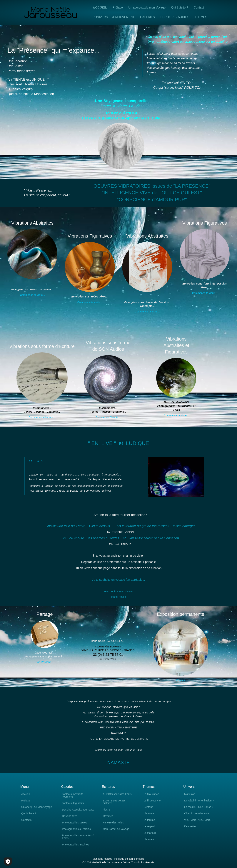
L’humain (149, 839)
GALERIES (147, 17)
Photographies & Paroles (76, 829)
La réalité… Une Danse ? (199, 807)
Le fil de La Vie (152, 801)
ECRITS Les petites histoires (114, 802)
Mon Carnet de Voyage (116, 829)
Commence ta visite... (32, 295)
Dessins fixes (70, 816)
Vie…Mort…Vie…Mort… (198, 820)
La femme (149, 820)
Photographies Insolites (76, 845)
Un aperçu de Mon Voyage (37, 807)
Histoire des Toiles (113, 823)
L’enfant (148, 807)
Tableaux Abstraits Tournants (73, 795)
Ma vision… (191, 794)
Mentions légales (102, 859)
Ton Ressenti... (45, 662)
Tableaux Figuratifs (73, 803)
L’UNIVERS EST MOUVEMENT (114, 17)
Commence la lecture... (42, 417)
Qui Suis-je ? (180, 7)
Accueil (100, 7)
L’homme (149, 814)
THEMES (201, 17)
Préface (118, 7)
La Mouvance (151, 794)
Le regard (149, 826)
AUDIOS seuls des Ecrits (117, 794)
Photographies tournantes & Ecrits (78, 837)
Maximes (108, 816)
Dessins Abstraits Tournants (78, 810)
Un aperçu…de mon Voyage (147, 7)
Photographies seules (75, 823)
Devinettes (190, 826)
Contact (199, 7)
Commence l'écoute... (108, 417)
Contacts (26, 820)
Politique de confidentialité (129, 859)
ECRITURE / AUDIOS (175, 17)
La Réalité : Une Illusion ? (199, 801)
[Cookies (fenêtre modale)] (8, 862)
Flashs (107, 810)
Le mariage (150, 833)
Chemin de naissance (197, 814)
